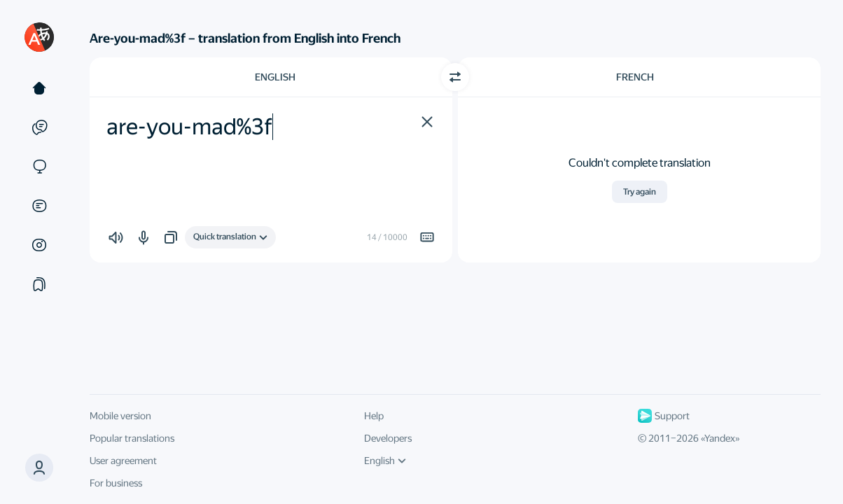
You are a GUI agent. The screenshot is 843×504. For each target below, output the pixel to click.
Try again (640, 192)
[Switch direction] (455, 77)
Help (374, 416)
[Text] (39, 88)
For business (116, 483)
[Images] (39, 245)
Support (664, 416)
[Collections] (39, 284)
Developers (388, 438)
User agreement (123, 461)
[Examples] (39, 127)
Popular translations (132, 438)
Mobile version (120, 416)
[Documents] (39, 206)
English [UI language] (385, 461)
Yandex (720, 438)
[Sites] (39, 167)
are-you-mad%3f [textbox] (189, 127)
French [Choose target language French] (635, 77)
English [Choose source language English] (275, 77)
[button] (39, 468)
